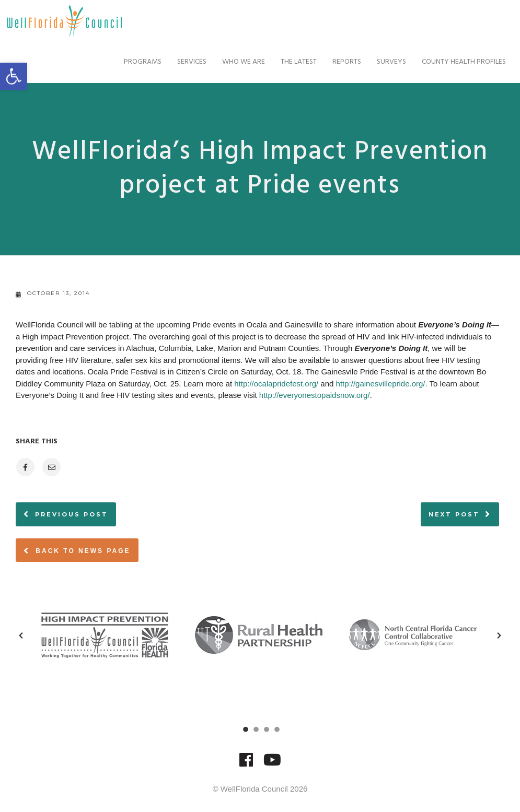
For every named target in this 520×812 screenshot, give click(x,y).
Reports (337, 62)
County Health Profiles (454, 62)
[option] (106, 635)
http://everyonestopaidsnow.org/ (315, 395)
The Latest (289, 62)
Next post (454, 514)
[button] (21, 636)
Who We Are (234, 62)
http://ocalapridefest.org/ (276, 384)
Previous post (72, 514)
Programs (133, 62)
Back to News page (77, 550)
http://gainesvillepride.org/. (382, 384)
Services (182, 62)
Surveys (382, 62)
